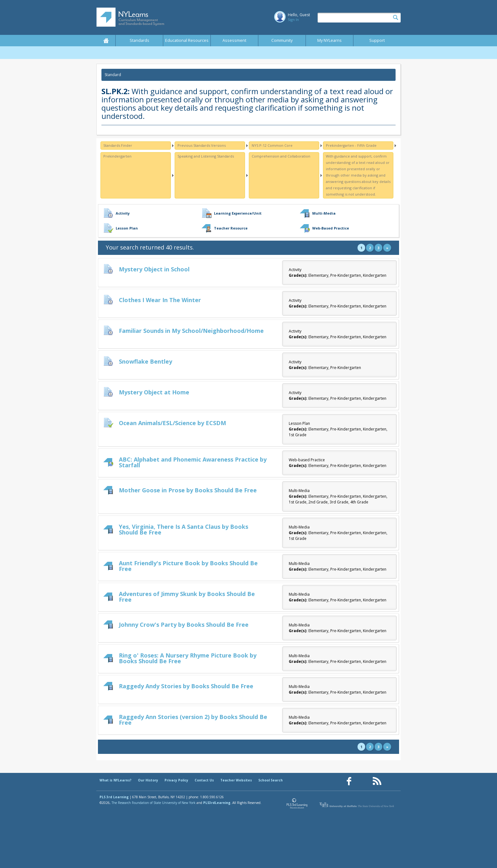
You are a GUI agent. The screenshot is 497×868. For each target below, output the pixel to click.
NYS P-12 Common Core (272, 145)
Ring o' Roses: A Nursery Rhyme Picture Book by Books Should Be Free (188, 658)
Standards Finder (118, 145)
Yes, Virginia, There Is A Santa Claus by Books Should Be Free (184, 529)
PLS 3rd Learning (114, 797)
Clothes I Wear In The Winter (160, 300)
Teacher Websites (236, 780)
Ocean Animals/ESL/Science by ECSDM (172, 423)
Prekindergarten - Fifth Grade (351, 145)
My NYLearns (329, 40)
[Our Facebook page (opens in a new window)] (349, 781)
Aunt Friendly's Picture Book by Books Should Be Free (188, 566)
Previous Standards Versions (202, 145)
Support (377, 40)
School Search (271, 780)
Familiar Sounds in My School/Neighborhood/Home (191, 331)
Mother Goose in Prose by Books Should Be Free (188, 490)
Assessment (234, 40)
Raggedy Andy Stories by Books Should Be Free (186, 686)
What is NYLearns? (116, 780)
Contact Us (204, 780)
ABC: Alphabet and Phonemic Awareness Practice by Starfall (193, 462)
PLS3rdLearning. (217, 803)
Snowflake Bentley (145, 361)
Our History (148, 780)
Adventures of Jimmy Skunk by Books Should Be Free (187, 597)
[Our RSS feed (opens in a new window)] (377, 781)
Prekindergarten (117, 156)
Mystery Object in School (154, 269)
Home (106, 41)
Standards (139, 40)
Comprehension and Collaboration (281, 156)
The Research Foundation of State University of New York (154, 803)
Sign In (293, 19)
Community (282, 40)
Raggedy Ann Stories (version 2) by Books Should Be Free (193, 720)
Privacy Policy (176, 780)
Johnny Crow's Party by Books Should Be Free (184, 625)
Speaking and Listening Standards (206, 156)
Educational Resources (187, 40)
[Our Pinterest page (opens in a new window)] (363, 781)
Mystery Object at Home (154, 392)
